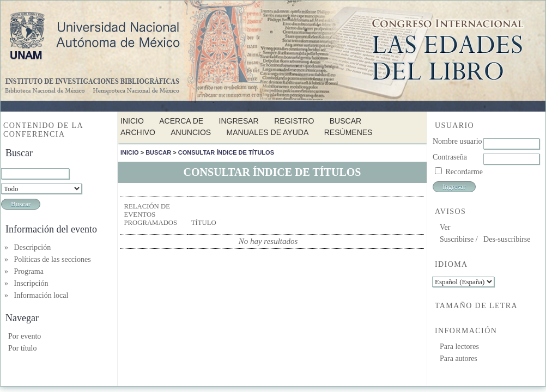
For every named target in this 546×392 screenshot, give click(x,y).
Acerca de (181, 121)
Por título (23, 348)
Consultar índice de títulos (226, 152)
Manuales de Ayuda (268, 132)
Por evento (25, 336)
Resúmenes (348, 132)
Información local (41, 295)
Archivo (138, 132)
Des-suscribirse (507, 239)
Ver (445, 227)
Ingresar (239, 121)
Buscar (345, 121)
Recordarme (464, 172)
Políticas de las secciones (53, 259)
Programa (29, 271)
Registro (294, 121)
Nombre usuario (457, 141)
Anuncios (191, 132)
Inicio (132, 121)
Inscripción (31, 283)
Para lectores (459, 347)
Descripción (33, 247)
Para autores (459, 359)
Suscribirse (457, 239)
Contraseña (450, 157)
